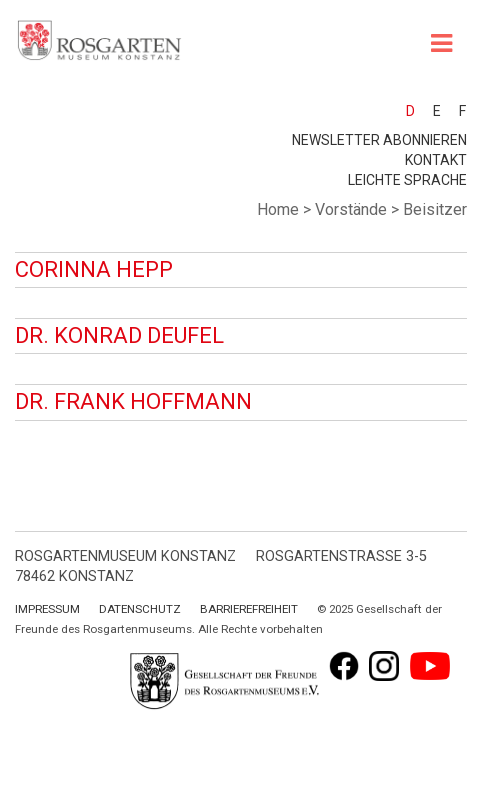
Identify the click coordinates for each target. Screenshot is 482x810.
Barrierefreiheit (249, 609)
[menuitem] (401, 110)
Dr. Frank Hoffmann (133, 401)
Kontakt (436, 160)
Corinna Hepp (94, 269)
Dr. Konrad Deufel (119, 335)
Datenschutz (140, 609)
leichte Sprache (407, 180)
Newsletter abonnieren (379, 140)
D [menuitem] (410, 111)
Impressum (47, 609)
